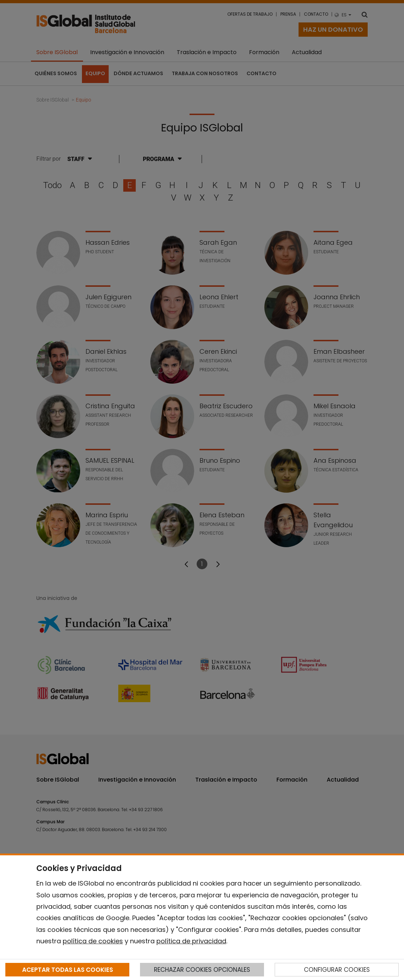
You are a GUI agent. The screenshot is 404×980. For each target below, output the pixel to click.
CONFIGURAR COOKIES (337, 970)
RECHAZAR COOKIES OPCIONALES (202, 970)
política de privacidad (191, 941)
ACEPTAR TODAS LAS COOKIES (68, 970)
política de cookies (93, 941)
